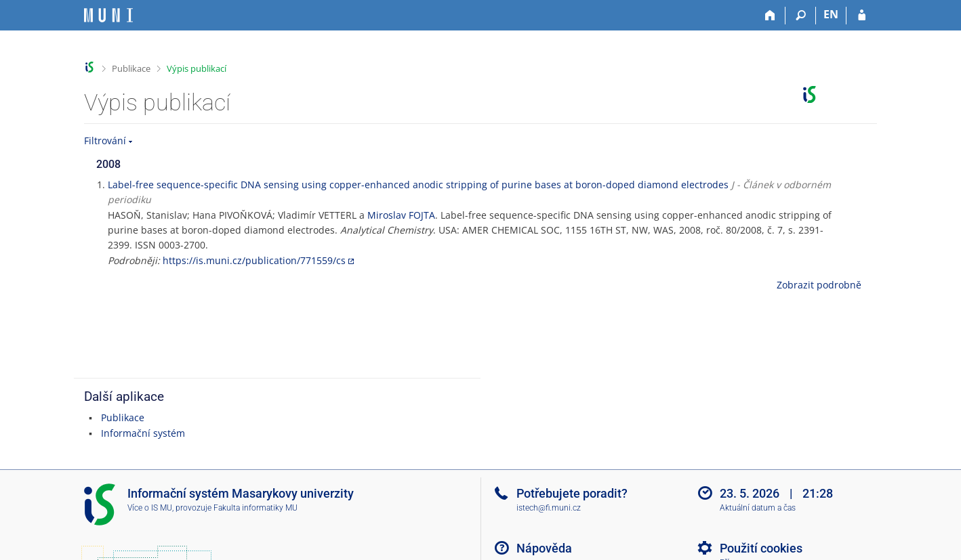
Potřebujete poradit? (572, 493)
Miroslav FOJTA (401, 215)
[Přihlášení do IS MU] (862, 16)
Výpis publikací (197, 68)
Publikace (131, 68)
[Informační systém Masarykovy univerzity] (108, 15)
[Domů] (770, 16)
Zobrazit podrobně (819, 285)
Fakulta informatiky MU (255, 508)
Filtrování (105, 141)
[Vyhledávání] (801, 16)
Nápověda (544, 548)
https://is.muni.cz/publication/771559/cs (254, 260)
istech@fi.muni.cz (549, 508)
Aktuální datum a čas (758, 508)
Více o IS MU (150, 508)
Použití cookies (761, 548)
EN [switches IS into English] (831, 14)
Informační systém (143, 433)
